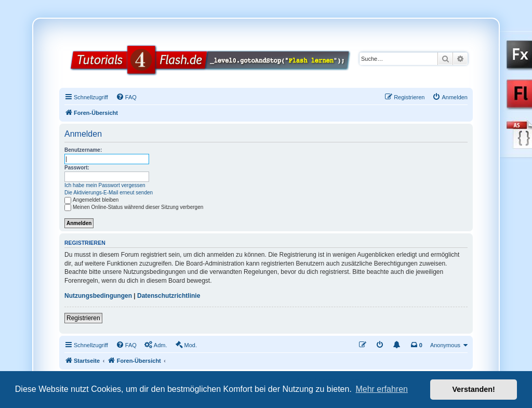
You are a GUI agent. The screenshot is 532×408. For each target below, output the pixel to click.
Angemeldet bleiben (91, 200)
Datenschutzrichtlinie (169, 296)
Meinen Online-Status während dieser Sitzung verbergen (134, 207)
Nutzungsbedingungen (98, 296)
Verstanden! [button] (474, 389)
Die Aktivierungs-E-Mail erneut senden (109, 193)
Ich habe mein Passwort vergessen (105, 185)
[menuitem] (126, 97)
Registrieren (83, 318)
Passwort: (77, 168)
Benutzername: (83, 150)
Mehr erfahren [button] (382, 389)
